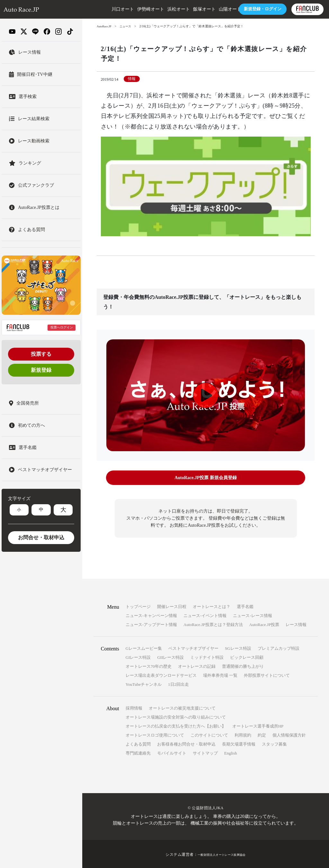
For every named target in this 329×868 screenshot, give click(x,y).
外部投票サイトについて (267, 674)
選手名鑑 (245, 605)
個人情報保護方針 (289, 734)
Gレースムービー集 (144, 647)
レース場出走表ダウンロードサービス (161, 674)
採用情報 (134, 707)
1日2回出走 (178, 683)
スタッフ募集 (274, 743)
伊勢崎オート (128, 9)
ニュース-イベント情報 (205, 614)
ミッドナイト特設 (207, 656)
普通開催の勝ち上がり (243, 665)
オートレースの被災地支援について (182, 707)
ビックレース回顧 (247, 656)
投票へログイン (62, 327)
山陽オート (207, 9)
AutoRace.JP (105, 26)
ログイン (238, 9)
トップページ (138, 605)
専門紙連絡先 (138, 752)
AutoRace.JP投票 (264, 623)
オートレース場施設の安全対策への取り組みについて (176, 716)
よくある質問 (138, 743)
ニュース (128, 26)
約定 (262, 734)
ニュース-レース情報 (252, 614)
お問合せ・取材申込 (41, 537)
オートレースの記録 (197, 665)
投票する (41, 354)
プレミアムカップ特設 (279, 647)
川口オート (100, 9)
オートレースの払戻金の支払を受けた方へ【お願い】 (176, 725)
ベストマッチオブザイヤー (193, 647)
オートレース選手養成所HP (258, 725)
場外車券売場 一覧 (220, 674)
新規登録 (41, 370)
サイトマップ (205, 752)
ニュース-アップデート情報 (151, 623)
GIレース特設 (138, 656)
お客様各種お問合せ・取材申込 (186, 743)
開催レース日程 (172, 605)
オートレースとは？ (212, 605)
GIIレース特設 (170, 656)
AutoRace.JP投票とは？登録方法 (213, 623)
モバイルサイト (172, 752)
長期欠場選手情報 (239, 743)
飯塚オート (182, 9)
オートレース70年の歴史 (149, 665)
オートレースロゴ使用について (155, 734)
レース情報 (296, 623)
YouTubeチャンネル (144, 683)
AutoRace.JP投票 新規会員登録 (205, 478)
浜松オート (156, 9)
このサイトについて (209, 734)
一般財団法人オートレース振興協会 (222, 853)
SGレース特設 (238, 647)
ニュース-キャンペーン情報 (151, 614)
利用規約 (243, 734)
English (231, 752)
